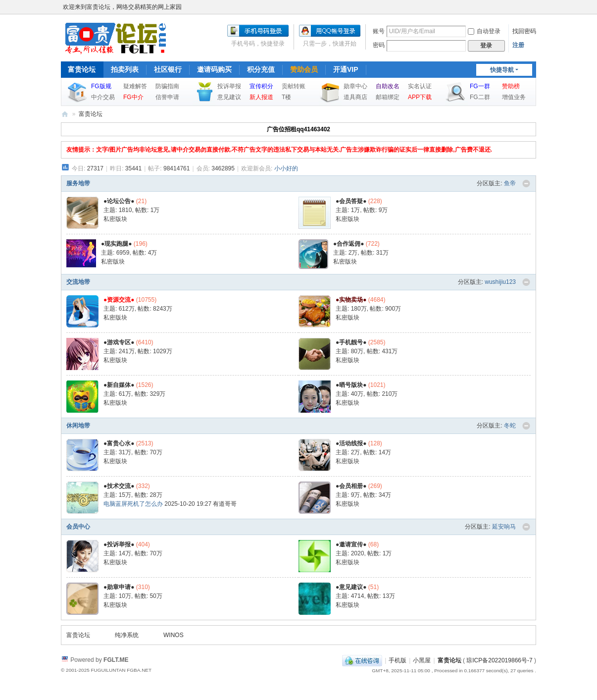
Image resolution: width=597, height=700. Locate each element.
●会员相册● (351, 486)
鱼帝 (510, 183)
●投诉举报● (119, 544)
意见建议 (229, 97)
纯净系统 (127, 635)
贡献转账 (294, 86)
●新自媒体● (119, 385)
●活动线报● (351, 443)
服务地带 (78, 183)
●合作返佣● (349, 244)
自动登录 (484, 31)
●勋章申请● (119, 587)
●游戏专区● (119, 342)
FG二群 (480, 97)
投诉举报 (229, 86)
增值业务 (514, 97)
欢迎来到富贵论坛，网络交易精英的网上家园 (122, 7)
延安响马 (504, 527)
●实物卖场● (351, 300)
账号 (379, 31)
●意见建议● (351, 587)
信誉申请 (167, 97)
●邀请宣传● (351, 544)
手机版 (398, 660)
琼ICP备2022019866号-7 (499, 660)
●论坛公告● (119, 201)
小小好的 (286, 168)
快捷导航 (502, 70)
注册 (518, 45)
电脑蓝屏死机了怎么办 (133, 504)
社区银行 (168, 69)
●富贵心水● (119, 443)
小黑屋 (422, 660)
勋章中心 (355, 86)
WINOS (174, 635)
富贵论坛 (82, 69)
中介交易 (103, 97)
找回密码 (524, 31)
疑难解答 (135, 86)
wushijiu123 (500, 282)
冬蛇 (510, 426)
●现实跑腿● (117, 244)
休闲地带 (78, 426)
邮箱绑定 (388, 97)
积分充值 (261, 69)
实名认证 (420, 86)
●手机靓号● (351, 342)
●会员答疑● (351, 201)
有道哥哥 (225, 504)
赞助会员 (304, 69)
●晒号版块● (351, 385)
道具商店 (355, 97)
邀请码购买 (214, 69)
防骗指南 (167, 86)
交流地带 (78, 282)
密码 (379, 45)
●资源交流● (119, 300)
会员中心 (78, 527)
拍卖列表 (125, 69)
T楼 (286, 97)
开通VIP (346, 69)
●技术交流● (119, 486)
